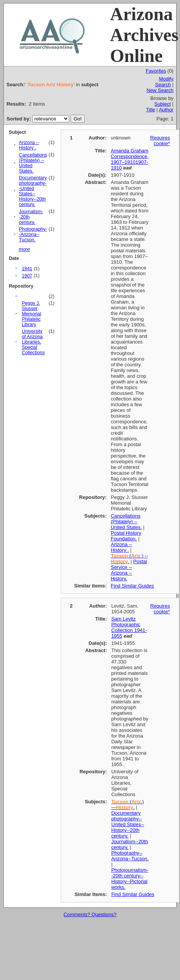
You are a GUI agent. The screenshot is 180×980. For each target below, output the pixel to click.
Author (166, 110)
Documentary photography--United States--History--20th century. (33, 191)
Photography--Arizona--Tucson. (33, 234)
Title (150, 110)
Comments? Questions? (90, 914)
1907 (27, 276)
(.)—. (128, 804)
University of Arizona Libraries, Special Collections (33, 342)
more (24, 249)
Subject (162, 104)
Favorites (156, 71)
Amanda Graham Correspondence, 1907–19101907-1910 (130, 159)
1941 (27, 269)
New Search (160, 90)
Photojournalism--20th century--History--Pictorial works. (130, 879)
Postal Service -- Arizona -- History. (129, 570)
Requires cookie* (160, 141)
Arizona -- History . (29, 145)
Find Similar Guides (132, 586)
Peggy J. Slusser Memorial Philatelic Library (31, 314)
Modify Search (164, 82)
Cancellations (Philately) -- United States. (126, 522)
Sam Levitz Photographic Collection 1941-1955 (129, 627)
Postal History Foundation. (126, 536)
